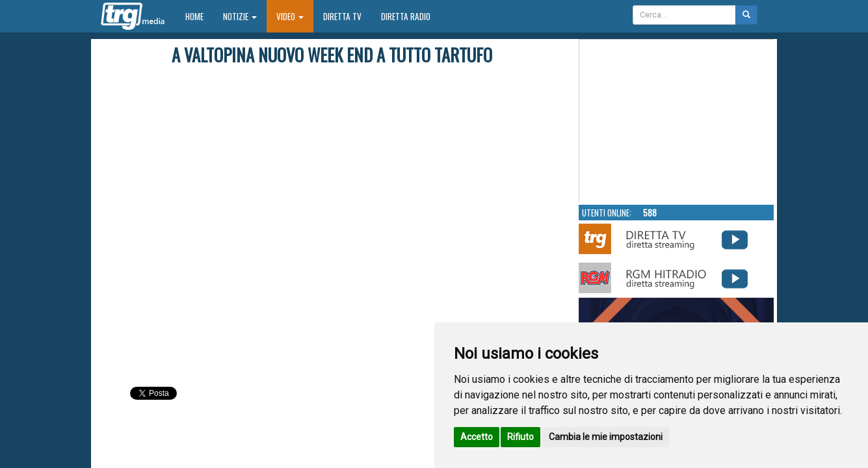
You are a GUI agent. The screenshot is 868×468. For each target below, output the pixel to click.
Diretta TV (342, 16)
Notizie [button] (240, 16)
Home (199, 16)
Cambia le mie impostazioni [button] (606, 437)
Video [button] (290, 16)
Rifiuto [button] (520, 437)
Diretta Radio (406, 16)
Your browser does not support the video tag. (677, 121)
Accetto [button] (477, 437)
